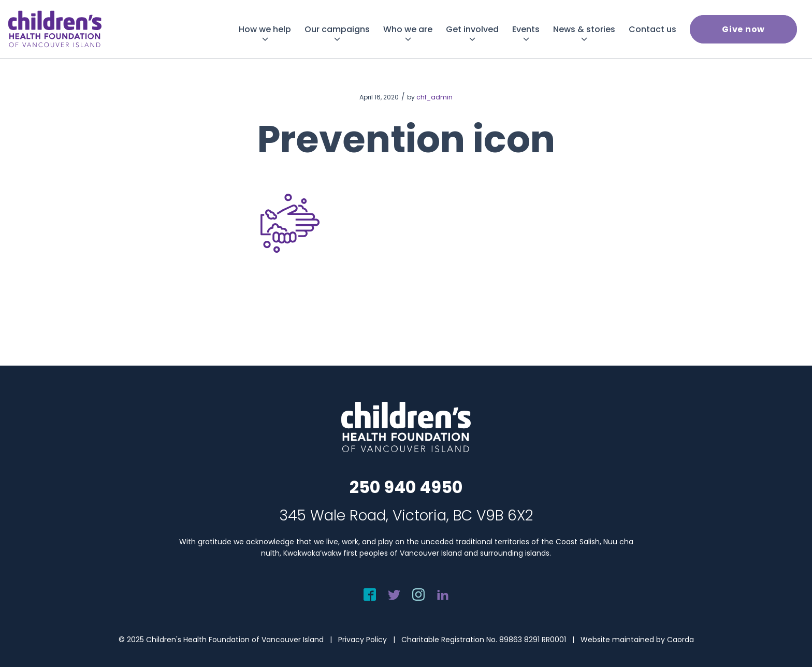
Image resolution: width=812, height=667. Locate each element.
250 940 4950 (406, 487)
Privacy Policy (363, 640)
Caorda (680, 640)
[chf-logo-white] (55, 29)
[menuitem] (265, 29)
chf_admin (434, 97)
